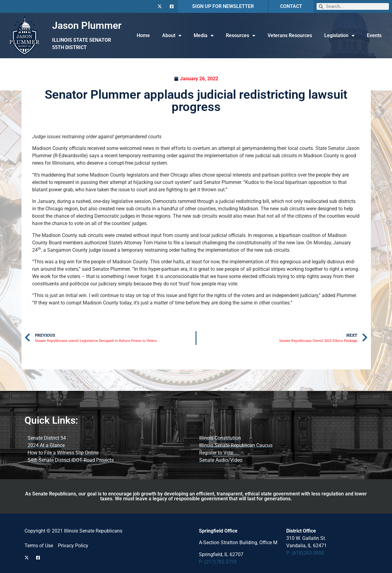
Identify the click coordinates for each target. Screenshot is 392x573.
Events (374, 35)
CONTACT (291, 6)
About (172, 36)
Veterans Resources (290, 35)
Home (143, 35)
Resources (241, 36)
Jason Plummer (87, 25)
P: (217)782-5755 (218, 562)
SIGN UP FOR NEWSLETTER (223, 6)
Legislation (339, 36)
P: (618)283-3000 (305, 553)
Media (204, 36)
